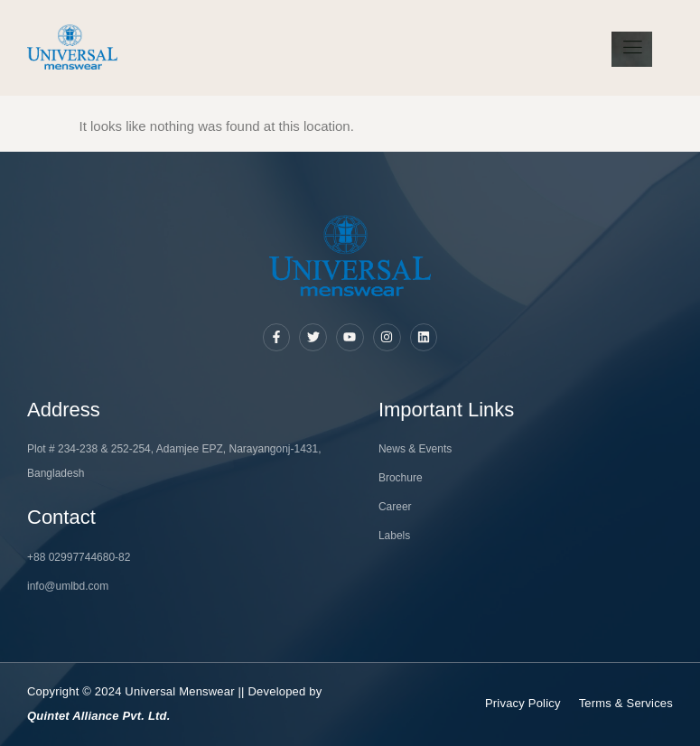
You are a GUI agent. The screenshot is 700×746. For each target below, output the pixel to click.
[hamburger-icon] (632, 49)
